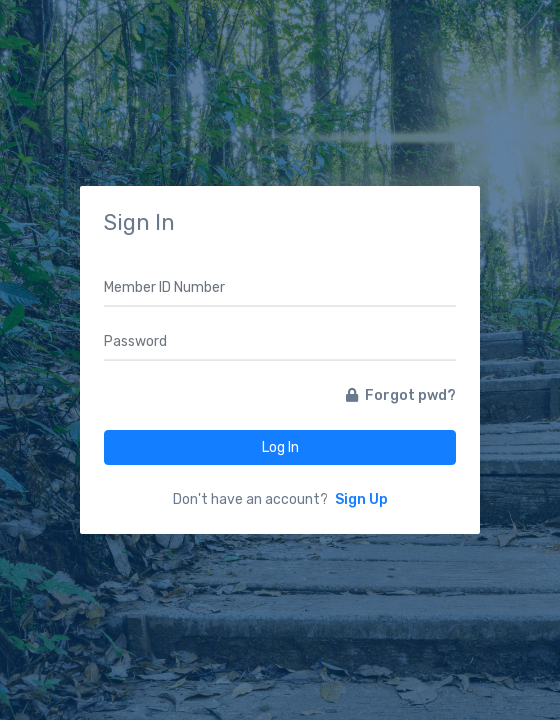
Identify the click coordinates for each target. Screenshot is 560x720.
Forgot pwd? (401, 395)
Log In (280, 447)
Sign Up (361, 499)
